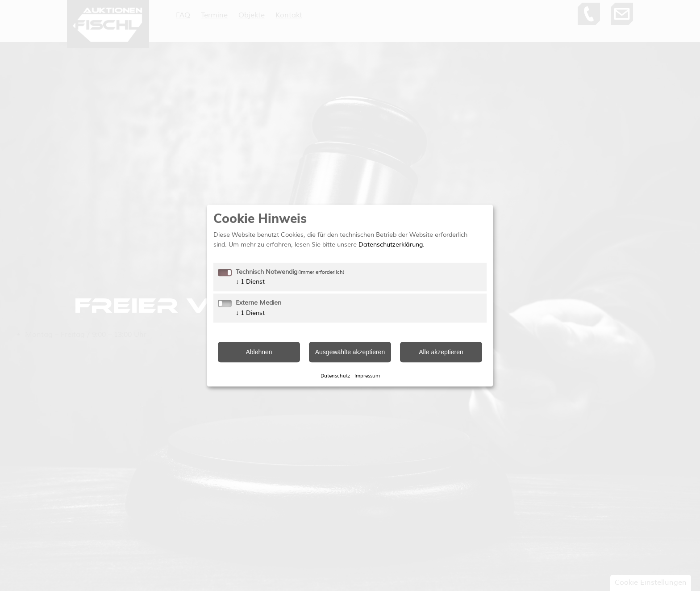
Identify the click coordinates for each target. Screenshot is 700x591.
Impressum (367, 376)
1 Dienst (250, 282)
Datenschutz (335, 376)
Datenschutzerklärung (391, 245)
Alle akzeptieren (441, 352)
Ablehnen (259, 352)
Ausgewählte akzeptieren (350, 352)
